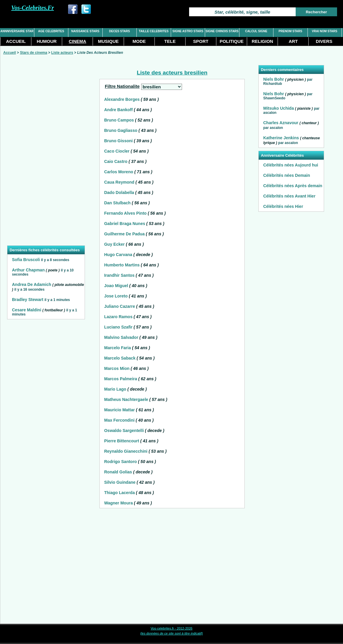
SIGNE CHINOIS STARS (222, 31)
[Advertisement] (46, 154)
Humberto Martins (122, 265)
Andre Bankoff (118, 110)
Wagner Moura (119, 503)
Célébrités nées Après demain (293, 186)
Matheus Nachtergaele (126, 399)
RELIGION (262, 41)
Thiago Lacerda (119, 493)
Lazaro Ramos (118, 317)
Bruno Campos (119, 120)
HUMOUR (47, 41)
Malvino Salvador (121, 337)
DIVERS (324, 41)
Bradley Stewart (28, 300)
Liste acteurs (62, 53)
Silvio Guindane (120, 482)
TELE (170, 41)
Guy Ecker (114, 244)
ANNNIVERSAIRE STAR (17, 31)
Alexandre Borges (122, 99)
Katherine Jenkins (281, 138)
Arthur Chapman (28, 270)
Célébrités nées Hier (283, 206)
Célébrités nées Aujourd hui (290, 165)
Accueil (10, 53)
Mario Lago (115, 389)
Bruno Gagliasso (121, 130)
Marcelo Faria (117, 348)
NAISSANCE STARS (85, 31)
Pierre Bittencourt (122, 441)
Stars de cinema (33, 53)
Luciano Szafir (118, 327)
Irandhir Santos (119, 275)
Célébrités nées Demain (286, 175)
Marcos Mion (117, 368)
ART (293, 41)
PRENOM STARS (290, 31)
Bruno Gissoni (118, 141)
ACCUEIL (16, 41)
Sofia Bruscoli (26, 260)
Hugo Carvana (118, 255)
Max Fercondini (119, 420)
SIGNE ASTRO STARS (188, 31)
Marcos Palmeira (121, 379)
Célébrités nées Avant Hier (289, 196)
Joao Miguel (116, 286)
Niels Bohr (273, 79)
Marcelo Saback (120, 358)
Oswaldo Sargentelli (124, 431)
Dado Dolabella (119, 192)
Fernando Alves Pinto (125, 213)
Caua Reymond (119, 182)
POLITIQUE (232, 41)
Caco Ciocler (117, 151)
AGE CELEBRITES (51, 31)
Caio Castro (116, 161)
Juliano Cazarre (120, 306)
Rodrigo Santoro (120, 462)
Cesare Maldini (26, 310)
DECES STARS (120, 31)
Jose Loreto (116, 296)
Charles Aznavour (281, 123)
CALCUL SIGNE (256, 31)
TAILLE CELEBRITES (154, 31)
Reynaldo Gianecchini (126, 451)
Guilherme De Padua (124, 234)
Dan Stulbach (117, 203)
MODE (139, 41)
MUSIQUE (108, 41)
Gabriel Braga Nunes (125, 224)
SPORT (201, 41)
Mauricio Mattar (119, 410)
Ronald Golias (118, 472)
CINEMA (77, 41)
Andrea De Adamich (32, 284)
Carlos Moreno (119, 172)
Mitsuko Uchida (278, 108)
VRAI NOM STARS (325, 31)
